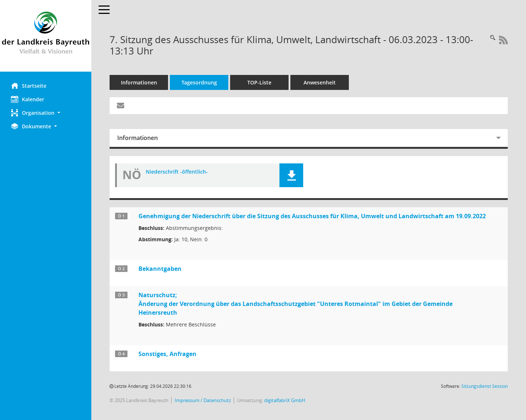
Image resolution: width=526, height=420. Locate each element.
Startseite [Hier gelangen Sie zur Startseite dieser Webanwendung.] (29, 86)
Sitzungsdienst (485, 386)
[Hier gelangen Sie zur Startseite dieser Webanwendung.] (46, 36)
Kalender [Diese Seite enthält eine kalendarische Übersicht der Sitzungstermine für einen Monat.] (28, 99)
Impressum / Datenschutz (203, 400)
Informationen (139, 82)
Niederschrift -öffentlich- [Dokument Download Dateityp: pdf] (177, 172)
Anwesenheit (320, 82)
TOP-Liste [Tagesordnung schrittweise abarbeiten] (259, 82)
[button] (46, 113)
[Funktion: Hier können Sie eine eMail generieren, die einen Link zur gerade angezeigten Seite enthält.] (121, 106)
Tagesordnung (199, 82)
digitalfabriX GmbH (285, 400)
